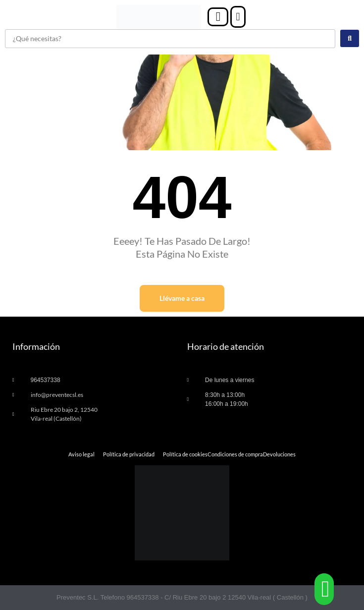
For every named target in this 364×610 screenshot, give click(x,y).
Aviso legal (81, 454)
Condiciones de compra (235, 454)
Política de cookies (185, 454)
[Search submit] (350, 38)
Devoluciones (279, 454)
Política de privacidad (129, 454)
